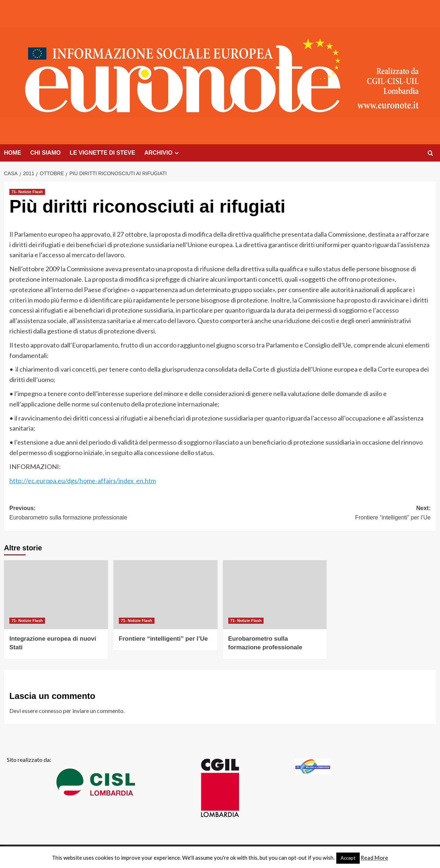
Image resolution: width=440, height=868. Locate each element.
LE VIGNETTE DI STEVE (102, 153)
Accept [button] (348, 858)
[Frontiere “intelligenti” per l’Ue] (165, 595)
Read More (374, 858)
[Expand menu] (177, 153)
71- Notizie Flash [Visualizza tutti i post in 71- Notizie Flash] (27, 192)
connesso (50, 711)
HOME (13, 153)
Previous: (115, 513)
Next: (325, 513)
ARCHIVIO (163, 153)
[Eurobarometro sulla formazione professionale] (275, 595)
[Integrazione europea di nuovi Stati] (56, 595)
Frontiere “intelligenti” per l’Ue (163, 639)
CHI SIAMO (45, 153)
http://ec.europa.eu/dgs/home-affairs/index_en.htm (83, 481)
